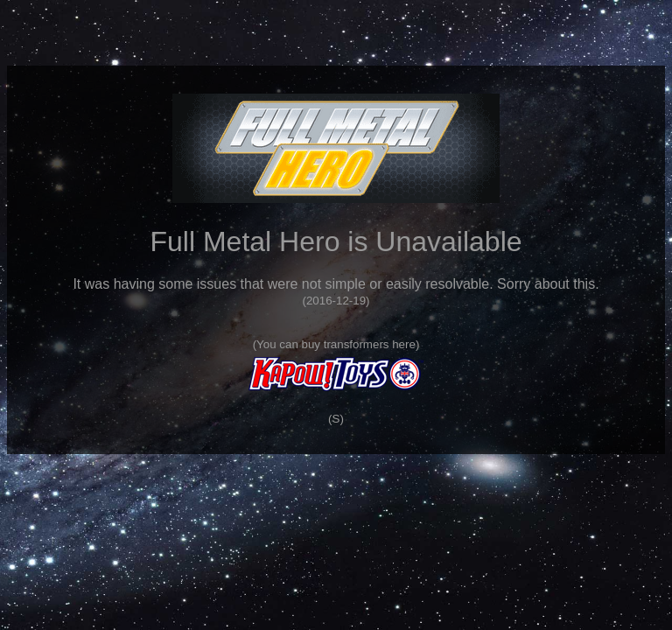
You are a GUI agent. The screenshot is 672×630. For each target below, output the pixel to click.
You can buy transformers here (336, 344)
